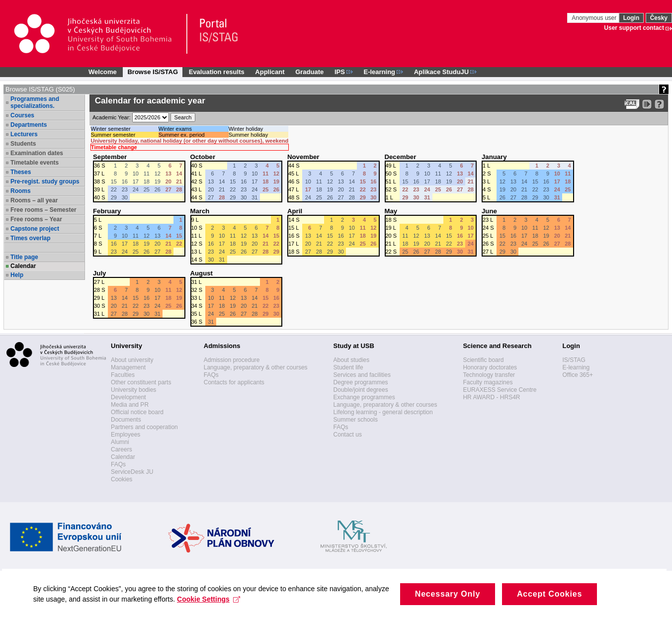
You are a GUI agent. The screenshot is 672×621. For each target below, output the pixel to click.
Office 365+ (578, 375)
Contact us (348, 435)
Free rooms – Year (36, 219)
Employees (126, 435)
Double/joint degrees (361, 390)
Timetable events (35, 163)
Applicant (270, 72)
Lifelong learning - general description (383, 412)
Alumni (120, 442)
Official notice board (137, 412)
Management (128, 367)
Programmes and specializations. (35, 102)
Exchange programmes (364, 397)
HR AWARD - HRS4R (491, 397)
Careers (122, 449)
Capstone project (35, 229)
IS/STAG (574, 360)
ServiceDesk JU (132, 472)
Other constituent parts (141, 382)
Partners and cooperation (144, 427)
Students (23, 144)
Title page (24, 257)
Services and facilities (362, 375)
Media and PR (130, 405)
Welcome (103, 72)
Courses (22, 115)
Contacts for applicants (234, 382)
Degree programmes (361, 382)
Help (17, 275)
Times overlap (30, 238)
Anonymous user (595, 18)
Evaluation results (217, 72)
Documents (126, 420)
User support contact (634, 28)
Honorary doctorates (490, 367)
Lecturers (24, 134)
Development (128, 397)
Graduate (309, 72)
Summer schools (356, 420)
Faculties (123, 375)
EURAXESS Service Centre (500, 390)
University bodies (133, 390)
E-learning (576, 367)
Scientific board (483, 360)
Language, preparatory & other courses (256, 367)
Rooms (21, 191)
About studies (352, 360)
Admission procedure (232, 360)
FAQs (118, 464)
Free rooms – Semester (43, 210)
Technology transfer (489, 375)
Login (631, 18)
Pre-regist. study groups (45, 181)
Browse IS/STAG (153, 72)
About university (132, 360)
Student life (348, 367)
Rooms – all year (34, 200)
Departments (29, 125)
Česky (659, 18)
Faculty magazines (488, 382)
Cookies (122, 479)
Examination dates (37, 153)
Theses (21, 172)
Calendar (23, 266)
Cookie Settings (236, 608)
